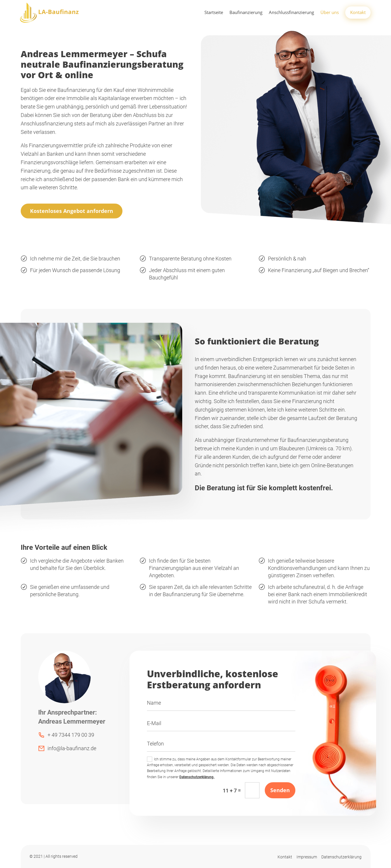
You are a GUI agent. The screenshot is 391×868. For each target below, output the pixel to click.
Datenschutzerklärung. (197, 777)
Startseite (214, 13)
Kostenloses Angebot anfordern (72, 211)
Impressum (307, 857)
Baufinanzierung (246, 13)
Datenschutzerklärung (341, 857)
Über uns (330, 13)
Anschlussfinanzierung (291, 13)
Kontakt (358, 12)
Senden (280, 790)
